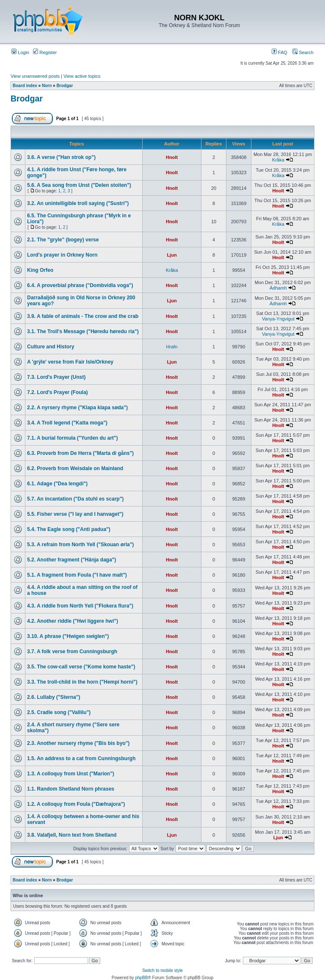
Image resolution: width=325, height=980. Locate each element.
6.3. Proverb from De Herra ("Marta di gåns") (80, 453)
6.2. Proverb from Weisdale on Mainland (75, 468)
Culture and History (51, 347)
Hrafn (172, 347)
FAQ (280, 52)
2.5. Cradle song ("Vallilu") (59, 712)
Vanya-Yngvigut (278, 319)
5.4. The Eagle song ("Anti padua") (69, 529)
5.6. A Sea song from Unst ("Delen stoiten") (79, 185)
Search (303, 52)
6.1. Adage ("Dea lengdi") (57, 484)
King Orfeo (40, 270)
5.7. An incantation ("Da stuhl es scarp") (75, 499)
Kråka (278, 160)
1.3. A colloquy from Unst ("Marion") (71, 774)
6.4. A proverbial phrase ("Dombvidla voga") (80, 285)
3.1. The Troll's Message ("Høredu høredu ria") (83, 331)
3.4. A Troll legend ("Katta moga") (67, 423)
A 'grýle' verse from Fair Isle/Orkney (70, 362)
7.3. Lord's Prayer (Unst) (56, 377)
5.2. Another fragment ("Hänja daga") (72, 560)
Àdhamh (278, 288)
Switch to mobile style (162, 970)
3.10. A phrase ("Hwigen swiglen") (68, 636)
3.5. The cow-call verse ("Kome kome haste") (81, 667)
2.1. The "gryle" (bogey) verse (63, 240)
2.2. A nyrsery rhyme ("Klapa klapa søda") (77, 408)
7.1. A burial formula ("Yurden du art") (73, 438)
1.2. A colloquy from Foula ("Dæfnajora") (76, 804)
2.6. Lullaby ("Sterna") (54, 697)
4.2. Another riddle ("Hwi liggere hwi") (73, 621)
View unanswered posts (35, 76)
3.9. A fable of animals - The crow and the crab (83, 316)
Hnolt (172, 157)
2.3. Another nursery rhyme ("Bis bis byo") (78, 743)
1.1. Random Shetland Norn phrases (71, 789)
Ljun (172, 255)
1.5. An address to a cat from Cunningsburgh (81, 758)
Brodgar (65, 86)
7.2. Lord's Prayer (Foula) (58, 392)
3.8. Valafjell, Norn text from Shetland (72, 835)
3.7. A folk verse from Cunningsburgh (72, 652)
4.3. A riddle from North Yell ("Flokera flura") (80, 606)
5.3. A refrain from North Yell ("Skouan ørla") (80, 545)
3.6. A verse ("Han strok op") (61, 157)
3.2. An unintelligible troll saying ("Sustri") (78, 203)
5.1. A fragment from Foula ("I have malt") (77, 575)
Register (45, 52)
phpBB (141, 978)
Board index (25, 86)
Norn (47, 86)
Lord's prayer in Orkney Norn (62, 255)
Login (20, 52)
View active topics (82, 76)
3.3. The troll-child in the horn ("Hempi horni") (82, 682)
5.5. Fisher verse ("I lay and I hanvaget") (75, 514)
